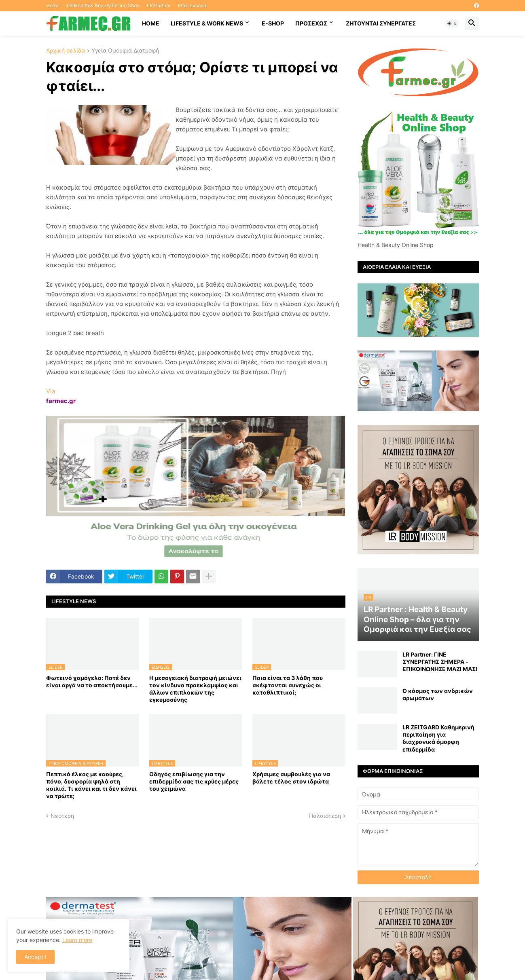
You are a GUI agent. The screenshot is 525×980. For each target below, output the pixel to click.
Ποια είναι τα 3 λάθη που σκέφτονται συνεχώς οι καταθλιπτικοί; (288, 685)
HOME (151, 23)
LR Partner (159, 5)
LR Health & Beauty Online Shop (103, 5)
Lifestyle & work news (207, 23)
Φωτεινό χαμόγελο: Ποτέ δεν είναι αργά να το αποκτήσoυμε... (92, 681)
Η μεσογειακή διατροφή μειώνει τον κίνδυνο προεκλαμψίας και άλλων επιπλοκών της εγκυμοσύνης (195, 689)
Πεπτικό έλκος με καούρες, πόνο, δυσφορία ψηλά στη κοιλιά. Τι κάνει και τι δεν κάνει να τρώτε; (91, 785)
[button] (452, 23)
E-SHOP (273, 23)
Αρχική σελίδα (66, 51)
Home (53, 5)
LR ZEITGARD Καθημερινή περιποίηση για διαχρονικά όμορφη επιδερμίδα (438, 738)
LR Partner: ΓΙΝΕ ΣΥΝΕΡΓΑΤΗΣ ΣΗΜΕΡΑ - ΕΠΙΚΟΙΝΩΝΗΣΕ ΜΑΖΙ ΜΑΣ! (440, 662)
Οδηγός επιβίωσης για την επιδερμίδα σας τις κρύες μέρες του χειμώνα (194, 781)
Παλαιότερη (325, 816)
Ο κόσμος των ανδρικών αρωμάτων (438, 694)
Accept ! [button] (35, 957)
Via (51, 391)
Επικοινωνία (192, 5)
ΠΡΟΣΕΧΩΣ (311, 23)
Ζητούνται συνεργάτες (381, 23)
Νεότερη (62, 816)
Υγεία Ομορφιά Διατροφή (125, 51)
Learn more (77, 940)
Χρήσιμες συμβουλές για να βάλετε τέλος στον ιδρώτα (291, 778)
